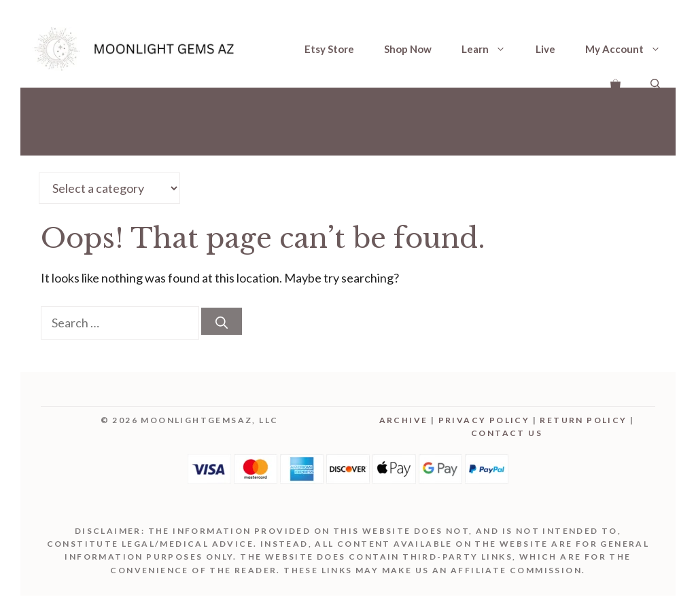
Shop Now (408, 49)
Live (545, 49)
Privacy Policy (484, 420)
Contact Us (507, 433)
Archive (404, 420)
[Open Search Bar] (656, 83)
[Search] (222, 321)
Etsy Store (329, 49)
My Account (630, 49)
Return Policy (583, 420)
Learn (491, 49)
